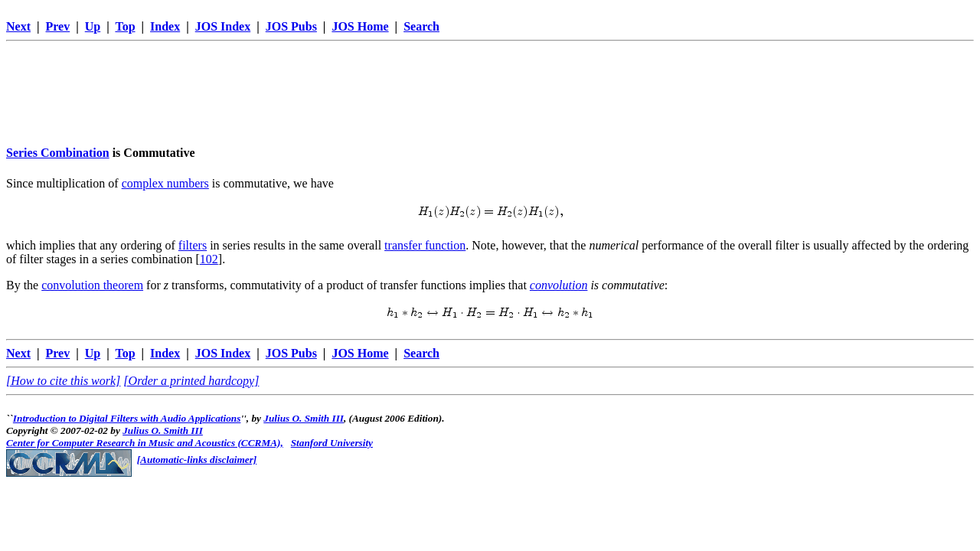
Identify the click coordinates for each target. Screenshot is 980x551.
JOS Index (223, 26)
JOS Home (360, 26)
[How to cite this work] (63, 381)
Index (165, 26)
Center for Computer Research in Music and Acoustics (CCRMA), (145, 443)
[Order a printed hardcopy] (191, 381)
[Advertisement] (490, 82)
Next (18, 26)
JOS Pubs (291, 26)
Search (421, 26)
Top (125, 26)
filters (193, 245)
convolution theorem (92, 285)
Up (93, 26)
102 (209, 259)
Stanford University (332, 443)
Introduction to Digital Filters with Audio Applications (127, 418)
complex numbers (165, 183)
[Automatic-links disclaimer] (197, 460)
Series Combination (58, 153)
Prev (58, 26)
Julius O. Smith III (304, 418)
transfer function (425, 245)
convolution (559, 285)
